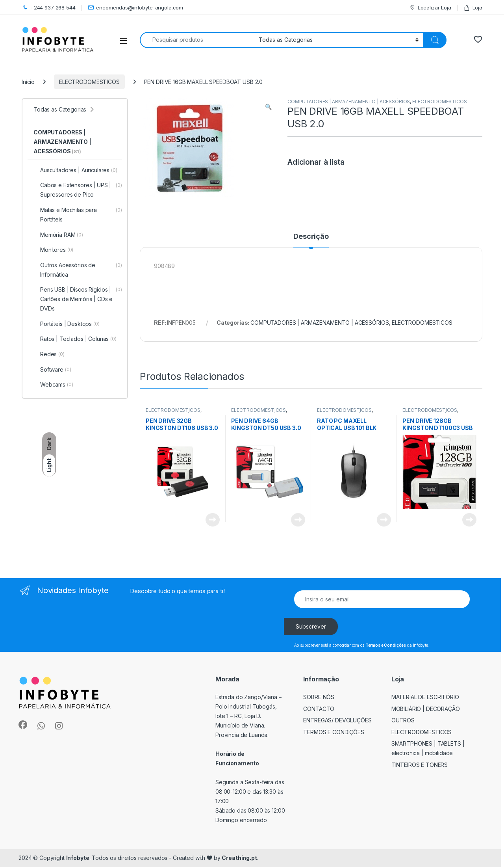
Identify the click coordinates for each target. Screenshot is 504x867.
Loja (473, 8)
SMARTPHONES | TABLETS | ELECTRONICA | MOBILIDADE (428, 748)
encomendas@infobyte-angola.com (136, 8)
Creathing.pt (239, 858)
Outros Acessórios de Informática (78, 270)
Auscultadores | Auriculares (75, 170)
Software (52, 370)
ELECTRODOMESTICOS (89, 82)
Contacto (319, 709)
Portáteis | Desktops (67, 324)
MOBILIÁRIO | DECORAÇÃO (426, 709)
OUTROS (403, 720)
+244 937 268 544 (49, 8)
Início (28, 82)
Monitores (53, 250)
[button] (268, 107)
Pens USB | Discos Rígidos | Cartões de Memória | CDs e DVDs (78, 299)
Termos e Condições (334, 732)
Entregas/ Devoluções (337, 720)
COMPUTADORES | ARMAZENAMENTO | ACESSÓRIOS (349, 101)
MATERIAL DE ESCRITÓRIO (425, 697)
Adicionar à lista (316, 162)
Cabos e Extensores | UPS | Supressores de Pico (78, 190)
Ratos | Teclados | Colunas (75, 339)
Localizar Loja (430, 8)
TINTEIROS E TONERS (420, 765)
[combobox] (197, 40)
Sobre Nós (319, 697)
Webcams (53, 385)
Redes (49, 354)
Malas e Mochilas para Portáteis (78, 215)
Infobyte (78, 858)
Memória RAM (58, 235)
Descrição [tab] (311, 237)
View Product (213, 520)
